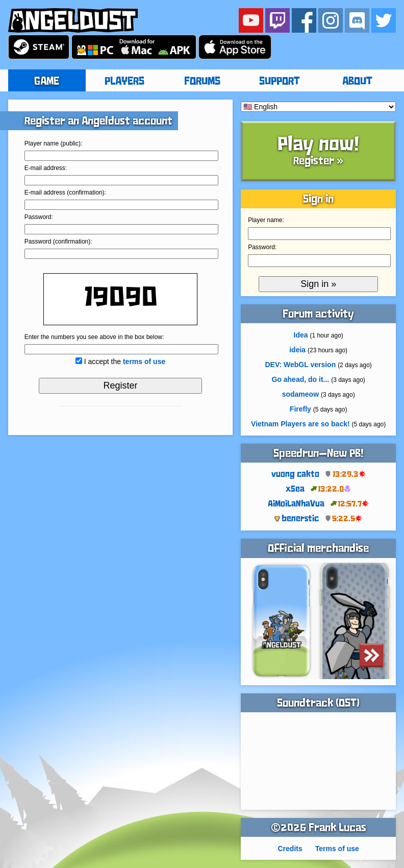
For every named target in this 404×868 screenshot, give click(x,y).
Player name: (266, 220)
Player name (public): (53, 143)
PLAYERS (124, 82)
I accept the (125, 361)
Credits (290, 849)
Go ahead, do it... (300, 379)
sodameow (300, 394)
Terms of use (337, 849)
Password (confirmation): (58, 242)
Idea (301, 335)
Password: (39, 217)
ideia (297, 350)
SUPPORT (280, 82)
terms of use (144, 361)
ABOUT (357, 82)
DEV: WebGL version (300, 365)
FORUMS (202, 82)
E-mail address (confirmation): (65, 192)
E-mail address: (46, 168)
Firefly (300, 409)
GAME (47, 82)
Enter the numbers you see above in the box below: (94, 337)
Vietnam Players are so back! (300, 424)
